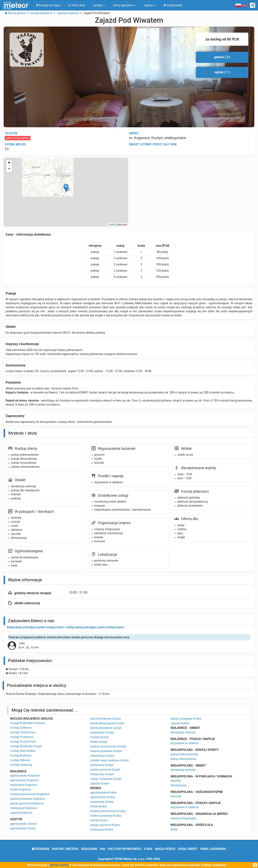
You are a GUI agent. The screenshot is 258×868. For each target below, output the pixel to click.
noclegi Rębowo (20, 760)
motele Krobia (99, 820)
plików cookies (59, 865)
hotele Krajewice (20, 789)
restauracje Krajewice (23, 808)
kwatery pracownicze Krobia (108, 811)
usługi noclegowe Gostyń (106, 779)
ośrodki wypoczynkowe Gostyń (110, 760)
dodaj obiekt (188, 849)
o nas (148, 849)
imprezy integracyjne (183, 818)
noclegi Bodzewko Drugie (26, 746)
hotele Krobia (99, 806)
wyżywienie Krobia (102, 802)
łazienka (176, 781)
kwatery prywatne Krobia (106, 816)
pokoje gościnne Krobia (105, 825)
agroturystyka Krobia (103, 792)
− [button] (9, 169)
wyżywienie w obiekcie (185, 743)
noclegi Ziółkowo (21, 728)
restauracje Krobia (102, 830)
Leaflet (112, 225)
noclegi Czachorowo (23, 732)
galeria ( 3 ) (222, 57)
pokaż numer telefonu (18, 138)
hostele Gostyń (100, 737)
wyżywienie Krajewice (24, 785)
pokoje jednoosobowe (184, 754)
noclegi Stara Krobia (23, 751)
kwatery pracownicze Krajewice (30, 794)
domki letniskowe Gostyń (106, 728)
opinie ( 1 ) (222, 72)
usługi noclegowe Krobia (186, 719)
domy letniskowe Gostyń (106, 719)
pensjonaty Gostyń (102, 765)
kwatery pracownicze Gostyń (108, 746)
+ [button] (9, 163)
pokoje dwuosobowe (183, 759)
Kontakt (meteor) (65, 849)
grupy (174, 829)
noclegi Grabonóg (21, 765)
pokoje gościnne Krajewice (27, 803)
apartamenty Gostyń (23, 828)
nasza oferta (165, 849)
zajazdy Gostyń (100, 783)
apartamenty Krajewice (24, 780)
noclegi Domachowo (23, 742)
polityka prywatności (125, 849)
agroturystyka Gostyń (23, 824)
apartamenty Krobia (103, 797)
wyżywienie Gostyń (102, 732)
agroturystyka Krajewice (25, 776)
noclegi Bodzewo (21, 755)
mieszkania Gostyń (102, 756)
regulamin (89, 849)
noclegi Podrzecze (22, 737)
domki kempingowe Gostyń (107, 723)
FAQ (102, 849)
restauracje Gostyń (102, 774)
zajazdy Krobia (180, 723)
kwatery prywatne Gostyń (106, 751)
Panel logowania (213, 849)
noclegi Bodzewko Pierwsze (28, 723)
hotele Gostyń (99, 742)
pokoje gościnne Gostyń (105, 770)
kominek (176, 796)
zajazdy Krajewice (21, 813)
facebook (41, 849)
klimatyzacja (178, 785)
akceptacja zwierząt (183, 732)
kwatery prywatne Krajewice (28, 799)
